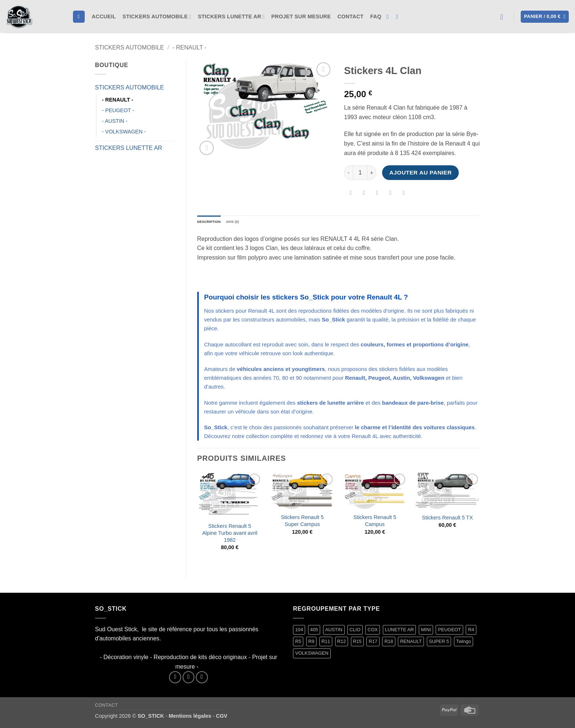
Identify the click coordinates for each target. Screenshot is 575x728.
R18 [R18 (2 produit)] (389, 644)
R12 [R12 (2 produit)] (342, 644)
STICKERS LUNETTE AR (231, 17)
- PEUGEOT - (118, 110)
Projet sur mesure (301, 16)
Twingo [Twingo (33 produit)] (464, 644)
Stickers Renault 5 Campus (375, 523)
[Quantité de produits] (360, 173)
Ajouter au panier (421, 172)
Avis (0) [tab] (245, 223)
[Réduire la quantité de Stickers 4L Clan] (348, 173)
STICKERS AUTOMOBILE (157, 17)
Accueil (104, 16)
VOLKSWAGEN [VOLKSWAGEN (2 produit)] (312, 655)
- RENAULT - (189, 47)
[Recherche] (79, 17)
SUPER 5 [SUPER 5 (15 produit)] (439, 644)
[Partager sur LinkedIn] (404, 194)
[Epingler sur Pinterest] (390, 194)
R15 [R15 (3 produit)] (357, 644)
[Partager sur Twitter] (364, 194)
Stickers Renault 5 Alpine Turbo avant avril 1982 (230, 535)
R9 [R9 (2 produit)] (311, 644)
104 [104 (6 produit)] (299, 631)
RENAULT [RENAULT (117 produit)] (411, 644)
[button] (504, 17)
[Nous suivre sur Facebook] (389, 16)
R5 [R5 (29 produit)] (298, 644)
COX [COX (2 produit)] (373, 631)
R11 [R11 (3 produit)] (326, 644)
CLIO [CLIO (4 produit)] (355, 631)
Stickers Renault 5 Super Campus (302, 523)
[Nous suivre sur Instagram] (399, 16)
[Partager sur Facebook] (351, 194)
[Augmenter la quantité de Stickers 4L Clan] (372, 173)
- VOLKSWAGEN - (124, 132)
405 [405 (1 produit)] (314, 631)
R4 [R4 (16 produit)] (471, 631)
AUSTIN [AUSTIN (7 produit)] (334, 631)
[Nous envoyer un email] (202, 679)
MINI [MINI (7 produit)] (426, 631)
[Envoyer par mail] (377, 194)
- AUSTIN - (115, 121)
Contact (350, 16)
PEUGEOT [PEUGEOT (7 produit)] (449, 631)
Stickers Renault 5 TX (448, 520)
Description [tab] (214, 223)
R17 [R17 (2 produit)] (373, 644)
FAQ (376, 16)
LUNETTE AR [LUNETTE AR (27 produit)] (400, 631)
